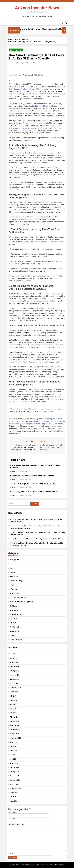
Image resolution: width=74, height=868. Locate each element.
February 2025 (14, 717)
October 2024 (14, 734)
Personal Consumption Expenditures (22, 602)
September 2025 (15, 688)
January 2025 (14, 721)
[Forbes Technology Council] (19, 409)
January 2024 (14, 772)
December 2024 (15, 725)
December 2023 (15, 776)
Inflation (13, 585)
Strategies (13, 619)
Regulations (14, 610)
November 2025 (15, 679)
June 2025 (13, 700)
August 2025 (14, 692)
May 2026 (13, 654)
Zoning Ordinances (16, 640)
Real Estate (14, 606)
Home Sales (14, 577)
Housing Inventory (16, 581)
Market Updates (15, 593)
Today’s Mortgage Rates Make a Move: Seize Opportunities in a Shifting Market (36, 539)
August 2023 (14, 793)
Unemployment (15, 631)
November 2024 (15, 730)
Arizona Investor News (37, 8)
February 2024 (14, 768)
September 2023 (15, 789)
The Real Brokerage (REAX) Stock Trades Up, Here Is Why (33, 484)
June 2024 (13, 751)
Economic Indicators (17, 564)
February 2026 (14, 667)
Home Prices (14, 572)
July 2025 (13, 696)
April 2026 (13, 658)
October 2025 (14, 683)
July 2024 (13, 746)
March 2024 (14, 763)
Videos (12, 635)
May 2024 (13, 755)
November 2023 (15, 780)
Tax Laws (13, 623)
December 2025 (15, 675)
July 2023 (13, 797)
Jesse (12, 63)
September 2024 (15, 738)
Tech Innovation (16, 50)
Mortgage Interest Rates (18, 598)
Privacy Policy (39, 865)
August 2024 (14, 742)
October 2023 (14, 784)
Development (14, 560)
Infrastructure (14, 589)
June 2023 (13, 801)
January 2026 (14, 671)
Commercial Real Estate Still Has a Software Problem (32, 476)
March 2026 (14, 662)
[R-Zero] (40, 75)
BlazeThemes (59, 865)
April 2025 (13, 709)
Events (12, 568)
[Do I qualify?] (49, 411)
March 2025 (14, 713)
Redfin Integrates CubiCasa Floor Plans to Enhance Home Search (37, 492)
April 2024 (13, 759)
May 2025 (13, 704)
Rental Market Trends (17, 614)
